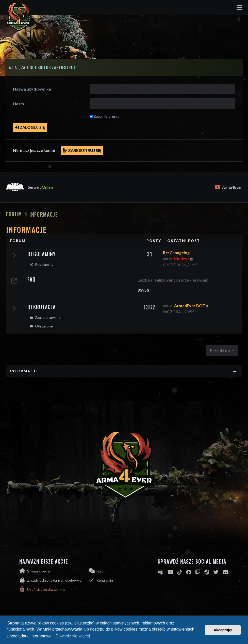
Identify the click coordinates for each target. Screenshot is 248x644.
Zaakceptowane (45, 318)
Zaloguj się (30, 127)
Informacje (26, 229)
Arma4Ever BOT (190, 306)
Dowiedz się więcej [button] (73, 636)
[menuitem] (54, 580)
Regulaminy (42, 254)
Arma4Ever (228, 187)
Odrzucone (41, 326)
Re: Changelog (176, 253)
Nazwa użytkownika (32, 89)
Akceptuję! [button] (223, 630)
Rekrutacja (42, 307)
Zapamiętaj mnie (107, 116)
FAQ (31, 279)
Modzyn (182, 259)
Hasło (19, 104)
